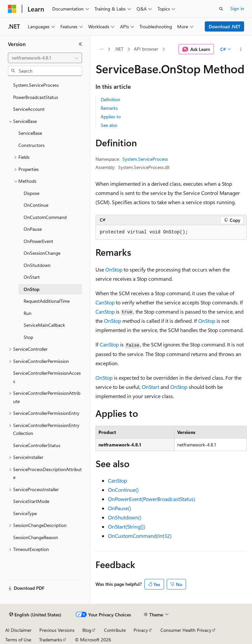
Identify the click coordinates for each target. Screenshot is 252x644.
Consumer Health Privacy (186, 630)
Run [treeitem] (28, 313)
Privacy (141, 630)
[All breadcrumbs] (101, 49)
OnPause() (120, 508)
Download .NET (225, 26)
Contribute (115, 630)
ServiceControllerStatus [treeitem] (37, 445)
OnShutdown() (125, 517)
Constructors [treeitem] (31, 145)
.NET (119, 49)
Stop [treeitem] (28, 337)
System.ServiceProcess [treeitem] (36, 85)
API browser (146, 49)
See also (109, 125)
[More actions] (241, 49)
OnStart (150, 387)
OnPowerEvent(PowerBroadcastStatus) (152, 499)
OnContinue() (123, 490)
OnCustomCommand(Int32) (140, 536)
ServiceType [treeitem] (25, 513)
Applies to (111, 117)
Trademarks (51, 640)
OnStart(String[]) (127, 526)
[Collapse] (80, 44)
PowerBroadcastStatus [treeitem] (36, 97)
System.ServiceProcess (145, 159)
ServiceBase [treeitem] (30, 133)
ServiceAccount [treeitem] (29, 109)
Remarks (109, 108)
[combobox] (45, 58)
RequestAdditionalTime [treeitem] (47, 301)
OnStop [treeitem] (31, 289)
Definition (110, 99)
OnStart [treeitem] (32, 277)
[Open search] (221, 9)
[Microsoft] (12, 9)
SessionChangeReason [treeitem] (36, 537)
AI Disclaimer (18, 630)
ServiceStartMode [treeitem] (31, 501)
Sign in (237, 8)
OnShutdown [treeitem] (37, 265)
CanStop (105, 302)
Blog (87, 630)
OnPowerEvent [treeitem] (38, 241)
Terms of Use (18, 640)
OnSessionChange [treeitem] (42, 253)
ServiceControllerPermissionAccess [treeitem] (47, 377)
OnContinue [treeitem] (36, 205)
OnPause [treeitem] (33, 229)
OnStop (114, 269)
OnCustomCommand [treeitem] (45, 217)
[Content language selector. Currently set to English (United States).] (35, 615)
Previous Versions (57, 630)
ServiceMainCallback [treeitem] (44, 325)
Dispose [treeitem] (31, 193)
